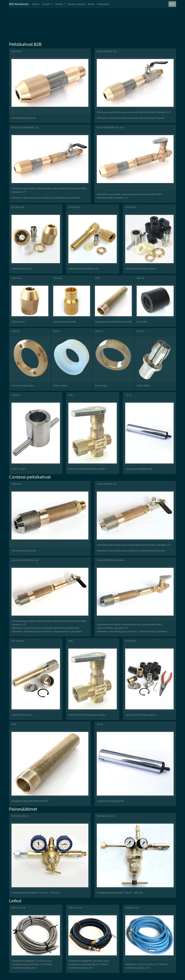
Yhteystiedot (103, 4)
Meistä (91, 4)
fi (171, 4)
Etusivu (36, 4)
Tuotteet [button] (46, 4)
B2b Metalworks (19, 4)
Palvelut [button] (59, 4)
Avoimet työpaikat (77, 4)
